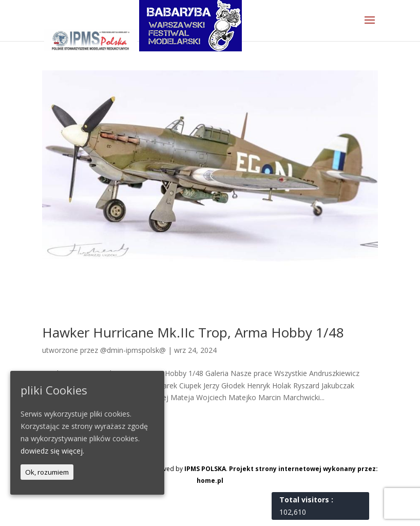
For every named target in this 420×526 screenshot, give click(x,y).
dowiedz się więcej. (52, 451)
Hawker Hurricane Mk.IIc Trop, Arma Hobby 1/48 (193, 332)
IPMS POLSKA (205, 469)
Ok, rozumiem (47, 472)
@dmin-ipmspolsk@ (133, 350)
